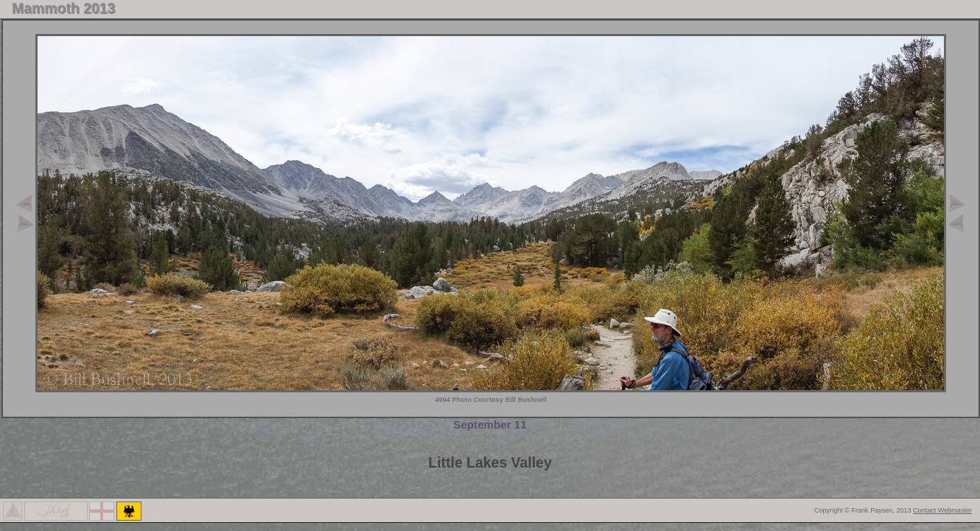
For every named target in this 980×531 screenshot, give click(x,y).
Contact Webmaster (942, 510)
